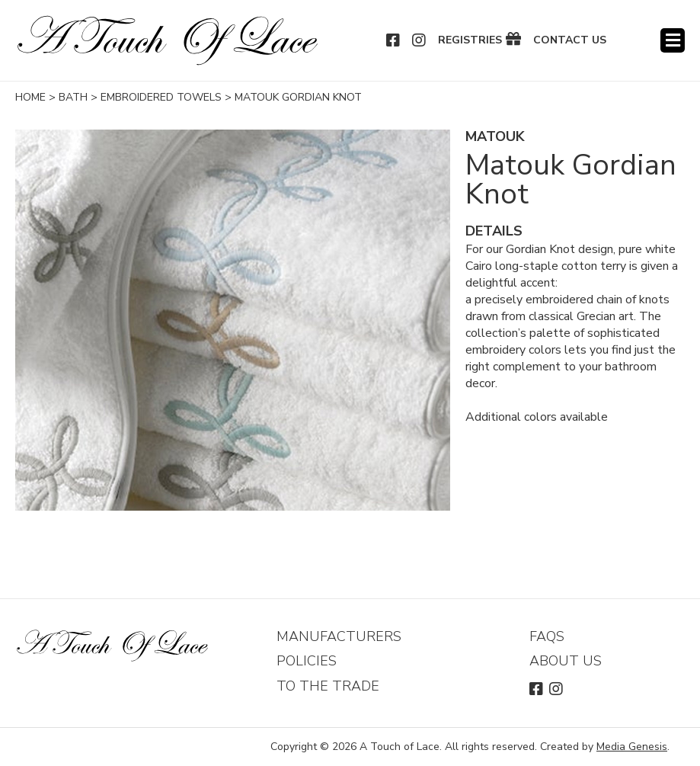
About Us (566, 661)
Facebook (394, 40)
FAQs (547, 636)
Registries (470, 40)
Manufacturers (339, 636)
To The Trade (328, 686)
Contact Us (570, 40)
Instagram (420, 40)
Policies (307, 661)
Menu (673, 40)
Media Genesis (632, 747)
